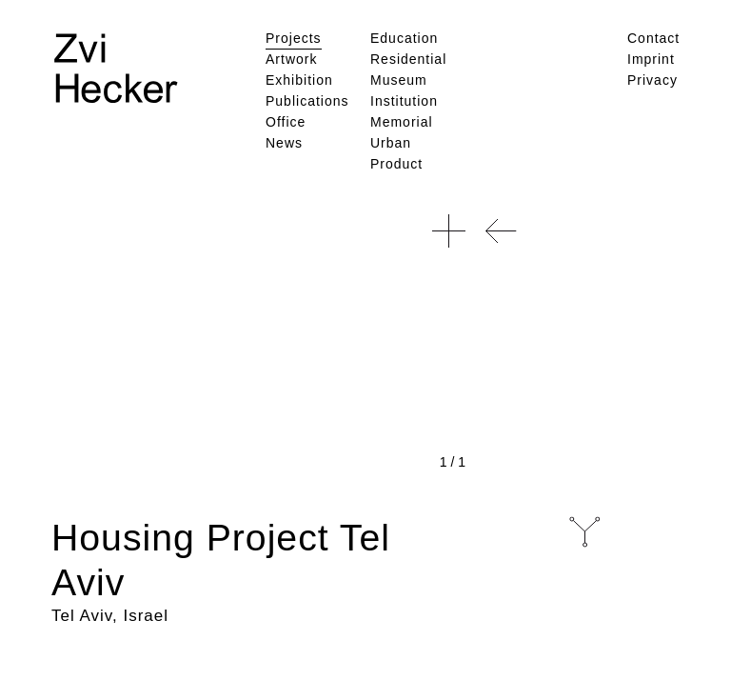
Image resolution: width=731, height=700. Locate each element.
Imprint (651, 59)
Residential (408, 59)
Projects (294, 38)
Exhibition (299, 80)
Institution (404, 101)
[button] (449, 231)
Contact (653, 38)
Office (286, 122)
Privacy (652, 80)
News (284, 143)
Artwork (291, 59)
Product (396, 164)
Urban (391, 143)
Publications (307, 101)
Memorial (402, 122)
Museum (399, 80)
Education (404, 38)
